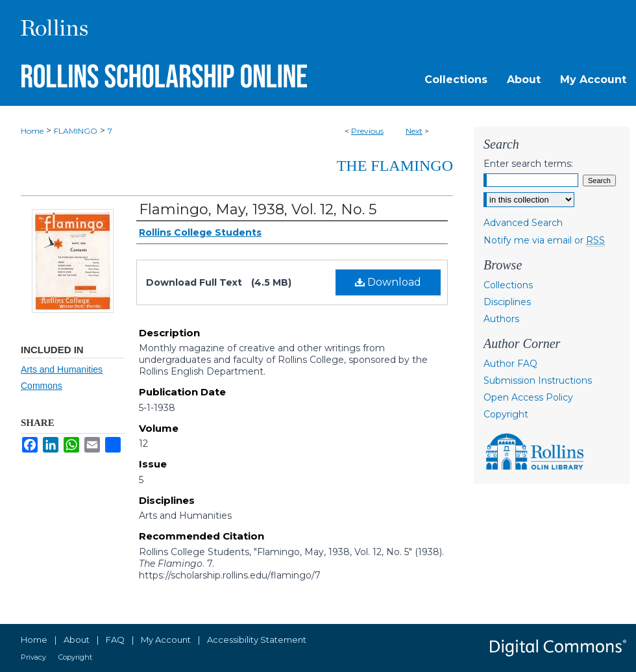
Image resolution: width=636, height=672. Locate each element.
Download (388, 282)
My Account (166, 640)
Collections (508, 285)
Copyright (506, 414)
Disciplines (507, 302)
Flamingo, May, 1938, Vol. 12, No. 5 (258, 209)
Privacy (33, 657)
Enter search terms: (528, 164)
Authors (501, 319)
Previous (367, 131)
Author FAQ (510, 364)
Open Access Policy (528, 397)
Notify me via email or (544, 240)
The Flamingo (395, 166)
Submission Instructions (538, 380)
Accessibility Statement (257, 640)
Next (414, 131)
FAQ (115, 640)
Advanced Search (523, 223)
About (77, 640)
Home (32, 131)
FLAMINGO (76, 131)
